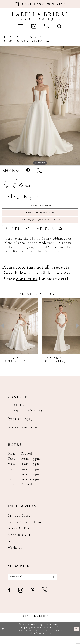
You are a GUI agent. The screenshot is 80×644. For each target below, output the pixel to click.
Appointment (19, 541)
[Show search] (59, 26)
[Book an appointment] (40, 4)
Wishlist (15, 554)
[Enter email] (32, 584)
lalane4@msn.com (23, 434)
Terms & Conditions (25, 529)
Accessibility (19, 535)
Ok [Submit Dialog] (76, 637)
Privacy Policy (20, 522)
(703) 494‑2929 (20, 425)
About (13, 548)
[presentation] (19, 332)
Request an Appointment (40, 215)
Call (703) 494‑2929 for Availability (40, 224)
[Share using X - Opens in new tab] (39, 171)
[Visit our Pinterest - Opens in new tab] (33, 599)
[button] (21, 26)
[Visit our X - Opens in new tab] (45, 599)
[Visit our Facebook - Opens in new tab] (9, 599)
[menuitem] (21, 26)
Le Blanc (29, 37)
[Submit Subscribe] (53, 584)
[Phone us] (47, 26)
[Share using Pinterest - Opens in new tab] (28, 171)
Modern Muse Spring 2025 (28, 42)
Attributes (49, 234)
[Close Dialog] (4, 637)
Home (9, 37)
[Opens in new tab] (27, 285)
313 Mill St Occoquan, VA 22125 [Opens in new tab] (25, 414)
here (49, 642)
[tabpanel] (40, 106)
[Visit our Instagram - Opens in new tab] (21, 599)
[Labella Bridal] (40, 17)
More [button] (9, 263)
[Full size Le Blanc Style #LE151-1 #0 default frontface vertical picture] (40, 106)
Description (18, 234)
